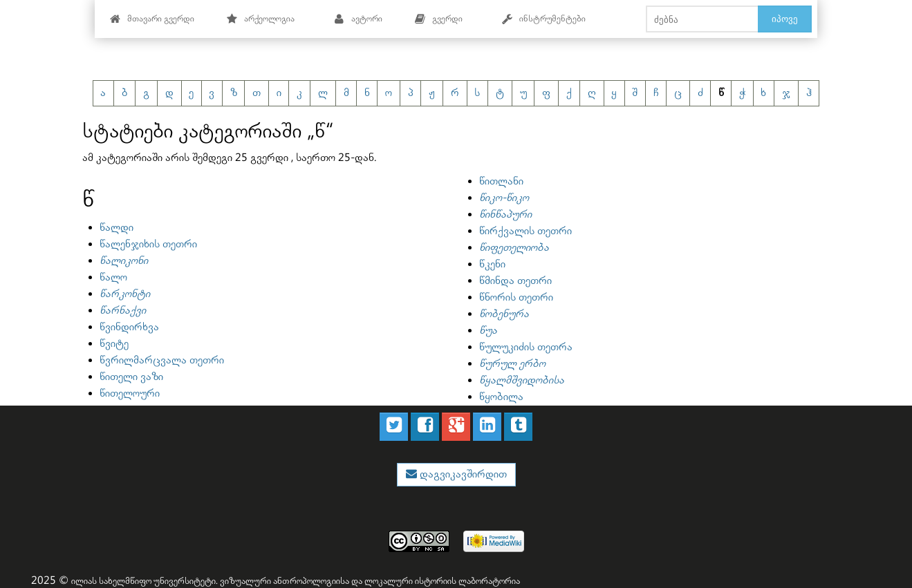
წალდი (117, 228)
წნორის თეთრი (516, 297)
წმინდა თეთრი (515, 281)
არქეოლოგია (260, 19)
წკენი (492, 264)
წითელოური (130, 393)
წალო (113, 277)
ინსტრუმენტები (543, 19)
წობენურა (504, 314)
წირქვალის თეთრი (525, 231)
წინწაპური (505, 215)
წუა (488, 331)
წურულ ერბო (512, 364)
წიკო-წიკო (504, 198)
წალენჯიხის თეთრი (148, 244)
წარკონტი (125, 294)
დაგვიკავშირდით (462, 474)
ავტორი (358, 19)
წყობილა (501, 397)
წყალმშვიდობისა (522, 380)
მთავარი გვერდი (152, 19)
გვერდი (438, 19)
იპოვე (785, 19)
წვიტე (114, 344)
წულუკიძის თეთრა (526, 347)
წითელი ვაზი (131, 377)
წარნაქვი (123, 311)
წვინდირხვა (129, 327)
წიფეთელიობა (514, 248)
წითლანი (501, 181)
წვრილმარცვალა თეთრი (162, 360)
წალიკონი (124, 261)
